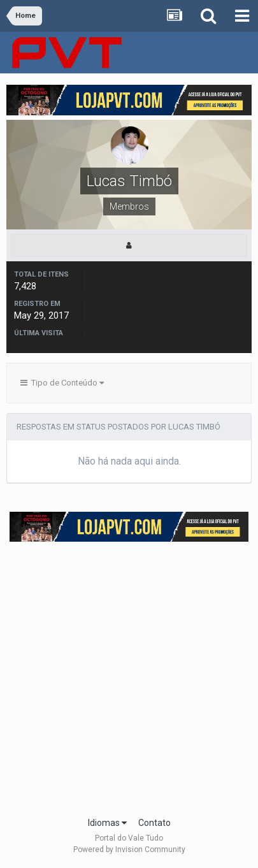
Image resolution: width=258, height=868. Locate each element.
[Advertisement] (129, 675)
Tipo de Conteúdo (62, 383)
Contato (154, 823)
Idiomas (107, 823)
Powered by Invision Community (129, 850)
